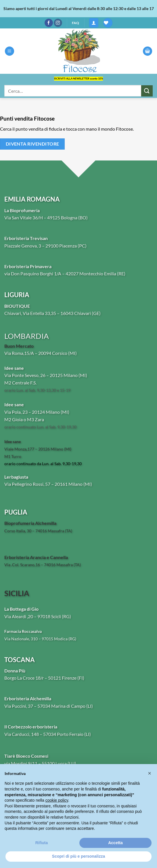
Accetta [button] (115, 843)
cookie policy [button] (57, 800)
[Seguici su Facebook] (49, 23)
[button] (94, 23)
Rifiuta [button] (42, 843)
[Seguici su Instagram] (58, 23)
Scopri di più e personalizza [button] (78, 856)
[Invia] (147, 91)
